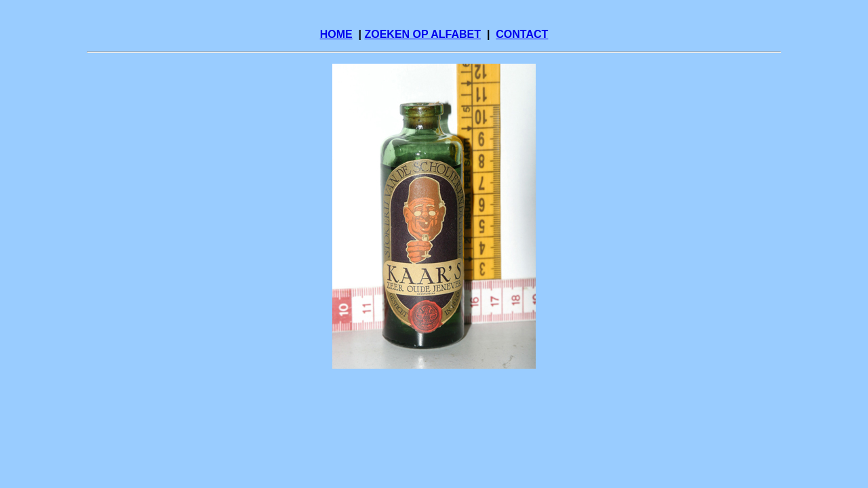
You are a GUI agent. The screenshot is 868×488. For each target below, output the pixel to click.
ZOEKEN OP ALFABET (422, 34)
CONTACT (522, 34)
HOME (336, 34)
